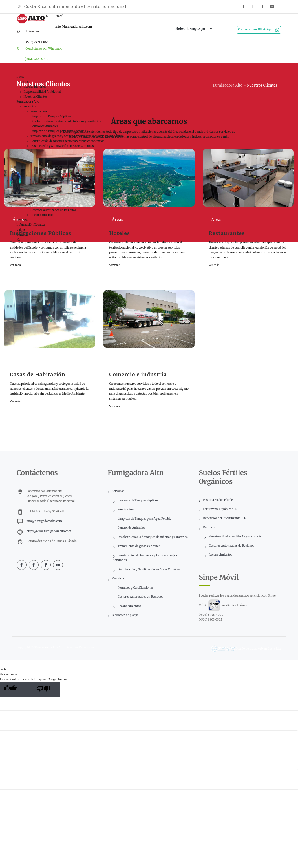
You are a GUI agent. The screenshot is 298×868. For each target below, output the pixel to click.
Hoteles (120, 233)
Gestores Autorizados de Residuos (231, 546)
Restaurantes (227, 233)
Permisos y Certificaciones (135, 588)
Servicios (118, 491)
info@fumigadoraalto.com (44, 521)
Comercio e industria (138, 374)
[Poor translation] (43, 689)
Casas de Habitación (37, 374)
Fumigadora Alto (53, 647)
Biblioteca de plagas (125, 615)
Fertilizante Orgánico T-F (220, 509)
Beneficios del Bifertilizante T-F (224, 518)
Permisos (118, 578)
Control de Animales (131, 528)
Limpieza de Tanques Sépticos (138, 500)
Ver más (15, 265)
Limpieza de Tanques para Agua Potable (144, 519)
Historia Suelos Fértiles (218, 500)
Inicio (20, 77)
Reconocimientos (129, 606)
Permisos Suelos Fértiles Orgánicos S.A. (235, 536)
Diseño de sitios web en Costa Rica (258, 648)
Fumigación (126, 509)
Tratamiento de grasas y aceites (139, 546)
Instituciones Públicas (41, 233)
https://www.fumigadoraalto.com (49, 531)
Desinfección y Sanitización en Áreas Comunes (149, 569)
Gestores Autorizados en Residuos (140, 597)
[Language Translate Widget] (193, 28)
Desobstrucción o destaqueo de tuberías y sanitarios (153, 537)
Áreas (18, 220)
